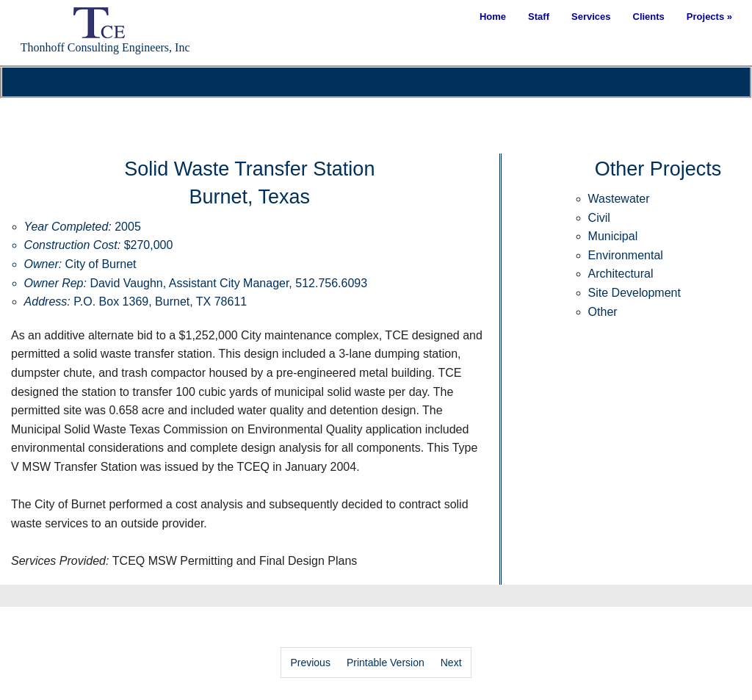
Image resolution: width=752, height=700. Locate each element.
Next (451, 663)
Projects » (709, 17)
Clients (649, 17)
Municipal (613, 236)
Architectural (621, 274)
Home (493, 17)
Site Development (634, 293)
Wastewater (619, 199)
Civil (599, 218)
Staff (539, 17)
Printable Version (386, 663)
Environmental (626, 255)
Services (591, 17)
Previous (310, 663)
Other (603, 312)
